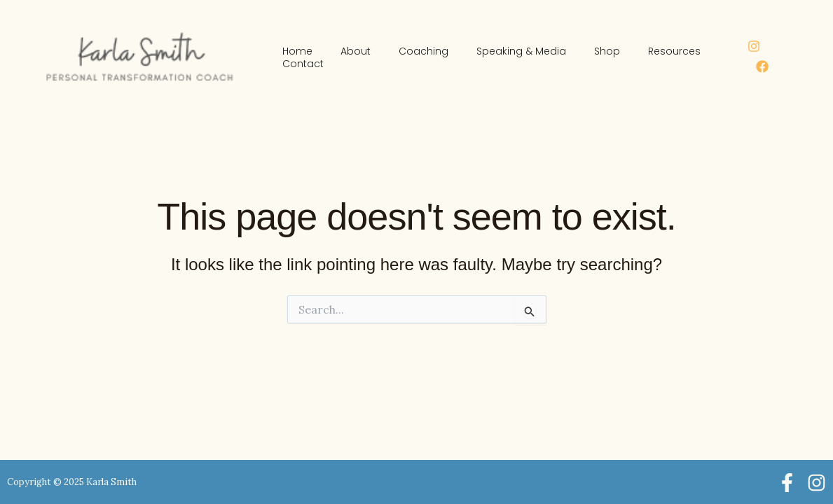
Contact (303, 64)
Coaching (424, 51)
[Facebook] (762, 66)
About (356, 51)
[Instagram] (754, 46)
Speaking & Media (521, 51)
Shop (607, 51)
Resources (674, 51)
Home (297, 51)
